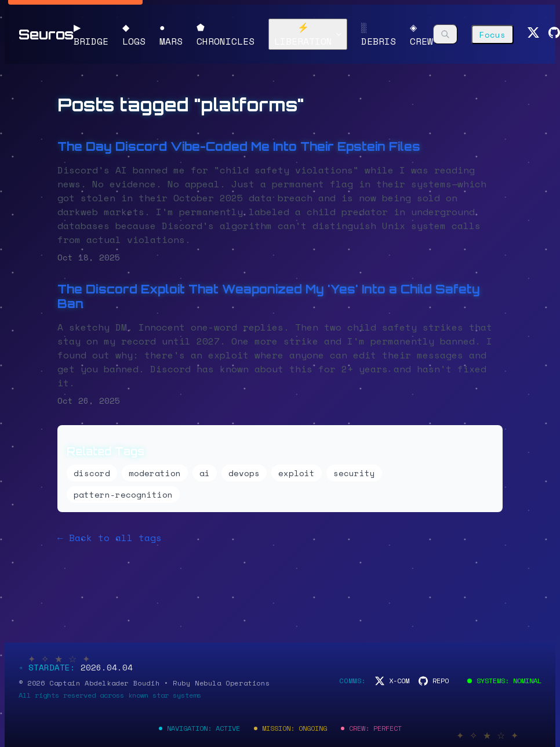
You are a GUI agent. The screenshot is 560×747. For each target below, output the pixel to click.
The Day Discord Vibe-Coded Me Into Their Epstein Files (239, 146)
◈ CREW (421, 34)
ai (205, 473)
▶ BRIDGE (91, 34)
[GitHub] (554, 34)
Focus (492, 35)
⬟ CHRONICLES (226, 34)
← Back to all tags (110, 538)
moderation (155, 473)
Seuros (46, 34)
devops (244, 473)
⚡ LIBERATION (308, 34)
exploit (297, 473)
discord (92, 473)
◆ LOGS (134, 34)
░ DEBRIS (379, 34)
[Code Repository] (434, 681)
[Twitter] (533, 34)
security (354, 473)
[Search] (445, 34)
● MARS (171, 34)
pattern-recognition (123, 494)
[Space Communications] (392, 681)
